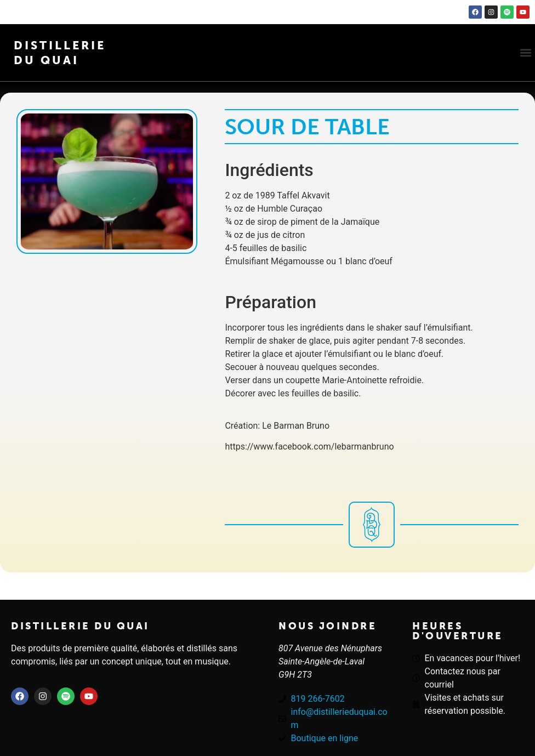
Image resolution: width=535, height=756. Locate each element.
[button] (526, 53)
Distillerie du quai (80, 626)
